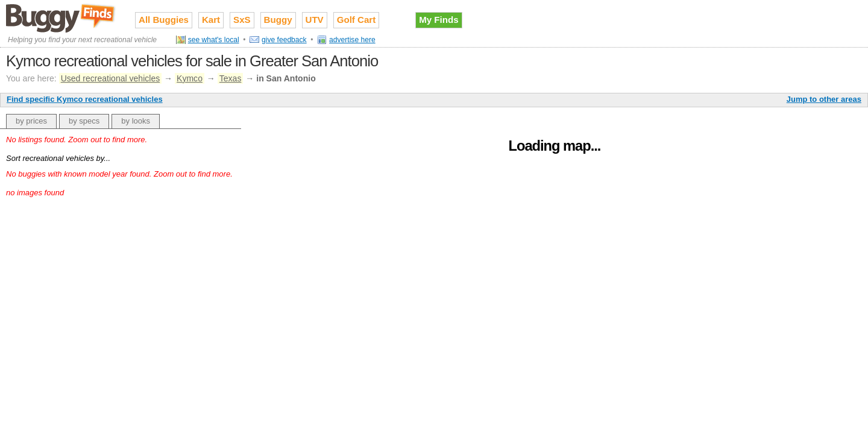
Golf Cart (357, 20)
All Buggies (164, 20)
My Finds (439, 20)
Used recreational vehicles (111, 78)
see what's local (214, 40)
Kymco (190, 78)
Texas (231, 78)
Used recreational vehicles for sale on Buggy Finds (61, 17)
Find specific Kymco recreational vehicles (85, 99)
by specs (84, 121)
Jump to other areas (824, 99)
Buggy (278, 20)
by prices (31, 121)
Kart (211, 20)
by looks (136, 121)
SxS (242, 20)
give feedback (284, 40)
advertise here (352, 40)
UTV (315, 20)
